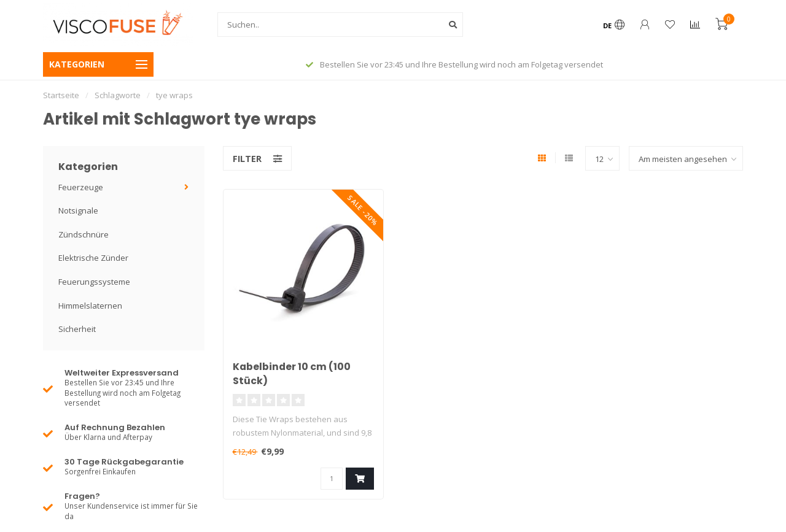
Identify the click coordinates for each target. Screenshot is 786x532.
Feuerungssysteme (94, 282)
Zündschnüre (84, 234)
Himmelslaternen (90, 306)
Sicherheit (77, 329)
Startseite (61, 95)
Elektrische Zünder (93, 258)
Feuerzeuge (81, 187)
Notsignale (78, 210)
